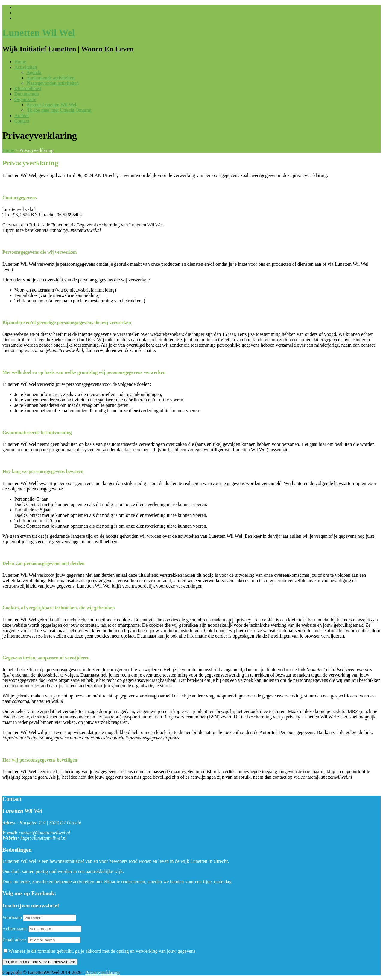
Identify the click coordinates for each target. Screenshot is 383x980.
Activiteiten (26, 67)
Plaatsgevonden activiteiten (53, 83)
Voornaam (12, 918)
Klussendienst (28, 89)
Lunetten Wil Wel (39, 33)
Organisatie (25, 99)
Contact (22, 121)
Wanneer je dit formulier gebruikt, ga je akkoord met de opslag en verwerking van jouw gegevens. (100, 951)
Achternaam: (15, 929)
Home (20, 62)
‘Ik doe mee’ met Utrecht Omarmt (59, 110)
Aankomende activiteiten (50, 78)
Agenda (34, 72)
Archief (22, 115)
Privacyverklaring (102, 972)
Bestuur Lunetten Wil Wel (51, 105)
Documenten (27, 94)
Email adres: (15, 940)
